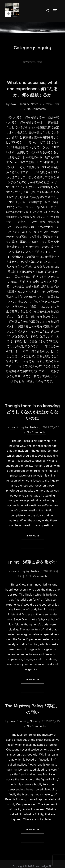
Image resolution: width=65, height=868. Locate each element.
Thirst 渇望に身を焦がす (32, 569)
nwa (13, 111)
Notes (34, 111)
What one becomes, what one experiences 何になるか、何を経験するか (32, 96)
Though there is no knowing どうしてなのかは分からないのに (32, 419)
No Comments (36, 116)
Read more (35, 543)
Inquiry (25, 111)
